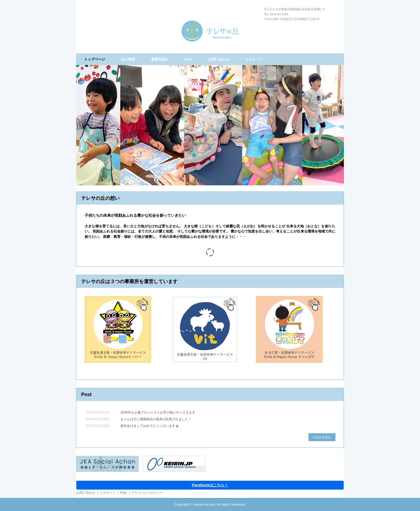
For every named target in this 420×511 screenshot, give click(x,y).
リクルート (254, 59)
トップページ (95, 59)
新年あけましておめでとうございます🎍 (150, 426)
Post (188, 59)
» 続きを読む (322, 437)
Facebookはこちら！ (210, 485)
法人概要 (128, 59)
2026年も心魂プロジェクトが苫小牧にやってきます (158, 412)
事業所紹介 (160, 59)
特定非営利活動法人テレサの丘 (210, 31)
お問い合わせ (219, 59)
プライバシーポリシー (147, 493)
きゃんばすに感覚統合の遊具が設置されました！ (156, 419)
